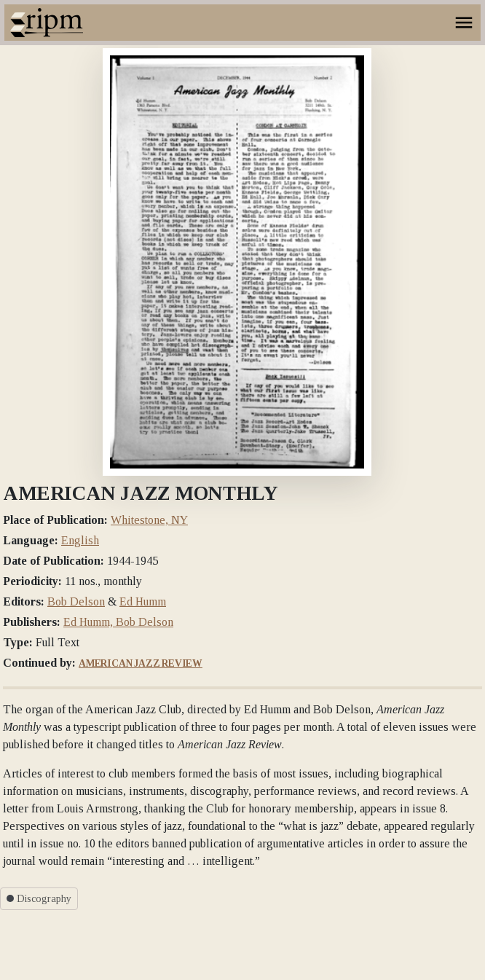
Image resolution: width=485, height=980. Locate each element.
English (80, 540)
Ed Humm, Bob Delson (118, 622)
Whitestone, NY (149, 520)
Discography (39, 899)
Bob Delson (76, 601)
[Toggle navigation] (464, 23)
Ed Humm (143, 601)
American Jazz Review (141, 663)
